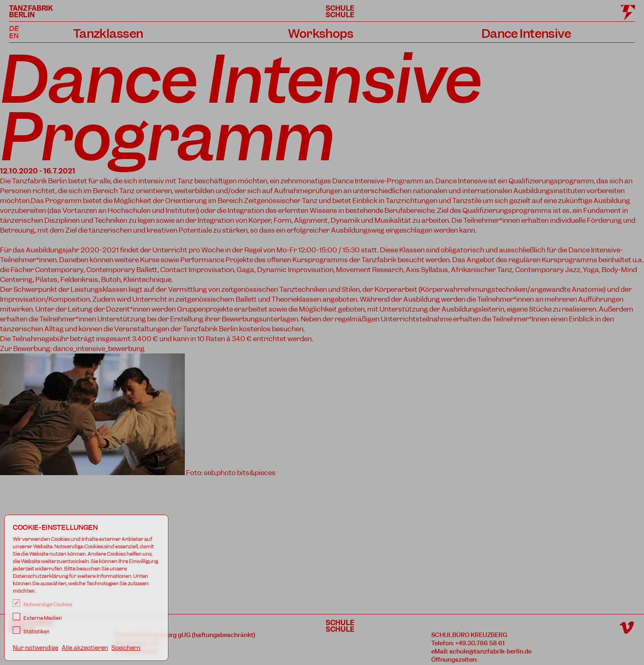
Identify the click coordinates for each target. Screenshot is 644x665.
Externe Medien (37, 618)
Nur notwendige (36, 648)
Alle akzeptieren (85, 648)
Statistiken (31, 632)
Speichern (126, 648)
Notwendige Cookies (43, 604)
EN (14, 36)
